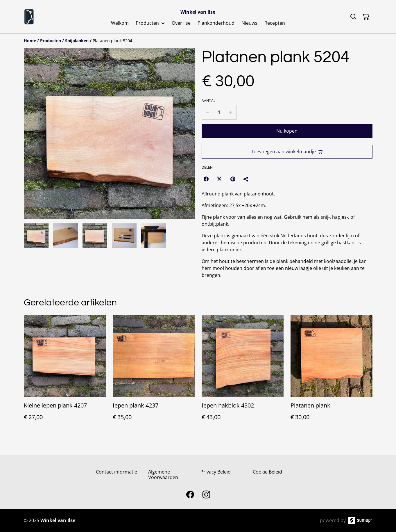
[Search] (353, 17)
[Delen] (246, 179)
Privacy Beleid (216, 472)
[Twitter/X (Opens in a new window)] (219, 179)
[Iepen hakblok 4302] (243, 374)
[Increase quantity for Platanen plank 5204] (231, 112)
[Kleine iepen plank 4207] (65, 374)
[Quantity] (219, 112)
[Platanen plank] (332, 374)
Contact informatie (117, 472)
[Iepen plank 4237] (154, 374)
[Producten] (51, 41)
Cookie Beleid (267, 472)
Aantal (209, 101)
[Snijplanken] (77, 41)
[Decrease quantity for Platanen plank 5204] (208, 112)
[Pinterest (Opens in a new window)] (233, 179)
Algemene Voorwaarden (163, 475)
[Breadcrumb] (198, 41)
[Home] (30, 41)
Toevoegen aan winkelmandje (287, 152)
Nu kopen (287, 131)
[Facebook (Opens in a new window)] (206, 179)
